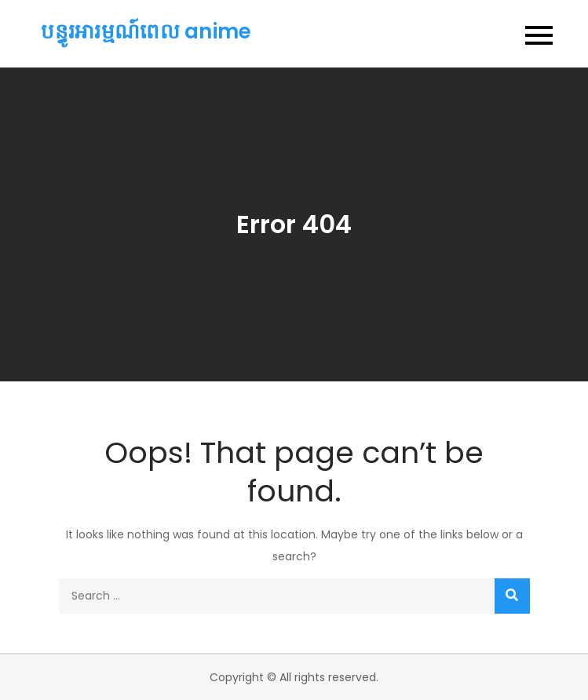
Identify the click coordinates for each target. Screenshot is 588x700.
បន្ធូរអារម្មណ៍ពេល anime (146, 31)
